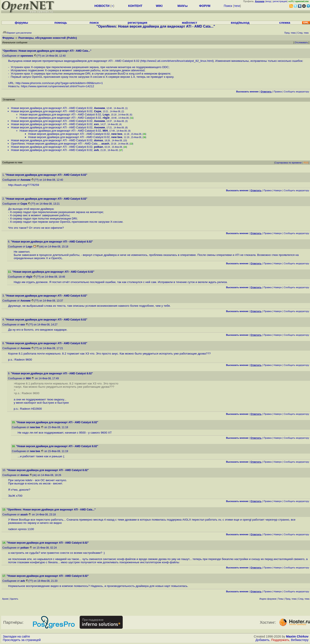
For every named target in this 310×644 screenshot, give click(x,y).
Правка (278, 92)
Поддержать (280, 640)
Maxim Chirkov (297, 636)
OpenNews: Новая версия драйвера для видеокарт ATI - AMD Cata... (55, 144)
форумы (22, 23)
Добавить (263, 640)
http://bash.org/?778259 (24, 185)
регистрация (280, 1)
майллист (190, 23)
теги (237, 6)
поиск (94, 23)
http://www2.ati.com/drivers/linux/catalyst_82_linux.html (177, 61)
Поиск (228, 6)
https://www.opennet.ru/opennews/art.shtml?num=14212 (57, 86)
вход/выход (240, 23)
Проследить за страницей (22, 640)
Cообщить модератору (296, 92)
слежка (285, 23)
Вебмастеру (300, 640)
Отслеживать (301, 43)
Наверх (278, 190)
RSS (306, 163)
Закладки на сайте (16, 636)
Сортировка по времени (288, 163)
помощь (61, 23)
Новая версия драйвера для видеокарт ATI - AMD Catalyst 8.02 (52, 108)
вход (268, 1)
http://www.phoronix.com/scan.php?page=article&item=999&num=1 (59, 83)
